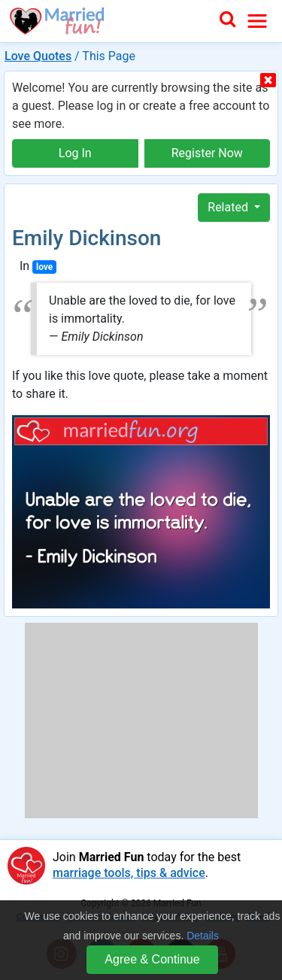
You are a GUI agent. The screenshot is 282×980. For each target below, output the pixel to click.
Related (229, 207)
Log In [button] (75, 153)
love (44, 267)
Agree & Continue (152, 959)
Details (203, 936)
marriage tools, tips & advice (129, 873)
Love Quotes (38, 56)
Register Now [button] (207, 153)
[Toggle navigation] (257, 21)
